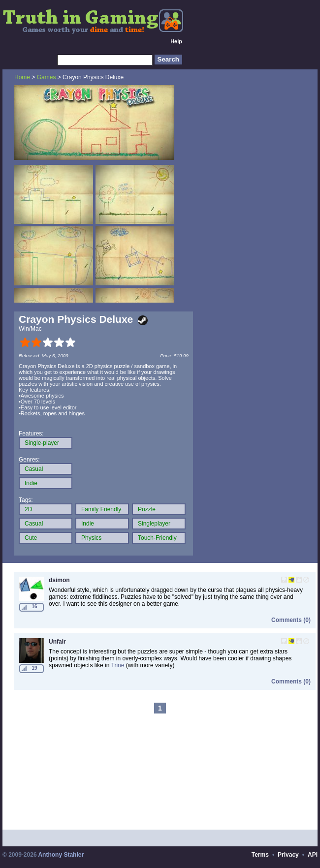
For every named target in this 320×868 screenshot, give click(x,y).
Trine (118, 665)
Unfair (57, 642)
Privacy (288, 855)
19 (34, 668)
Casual (34, 469)
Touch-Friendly (157, 538)
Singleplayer (154, 524)
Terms (260, 855)
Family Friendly (101, 509)
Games (47, 77)
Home (22, 77)
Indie (31, 483)
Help (176, 41)
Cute (31, 538)
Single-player (42, 443)
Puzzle (147, 509)
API (313, 855)
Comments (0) (291, 620)
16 (34, 606)
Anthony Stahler (61, 855)
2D (28, 509)
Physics (91, 538)
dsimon (59, 580)
